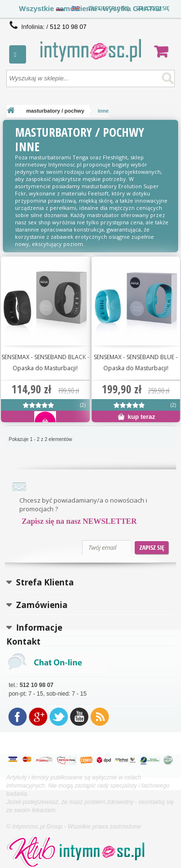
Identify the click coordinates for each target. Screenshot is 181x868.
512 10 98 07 (68, 27)
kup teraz (137, 417)
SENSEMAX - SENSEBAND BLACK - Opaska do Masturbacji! (45, 363)
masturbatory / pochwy (55, 111)
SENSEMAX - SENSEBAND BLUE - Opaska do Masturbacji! (136, 363)
